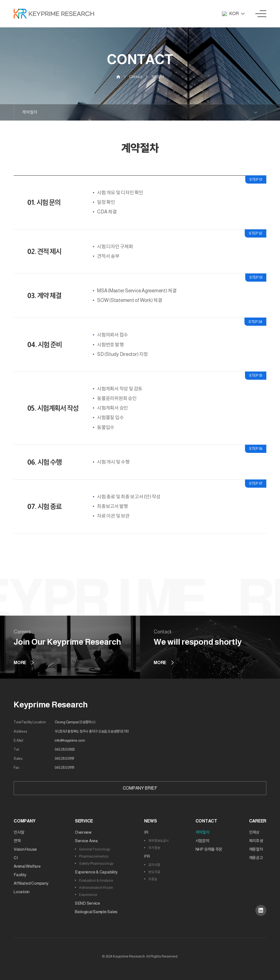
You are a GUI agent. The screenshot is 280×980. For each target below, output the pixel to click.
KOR (233, 14)
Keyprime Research (51, 705)
